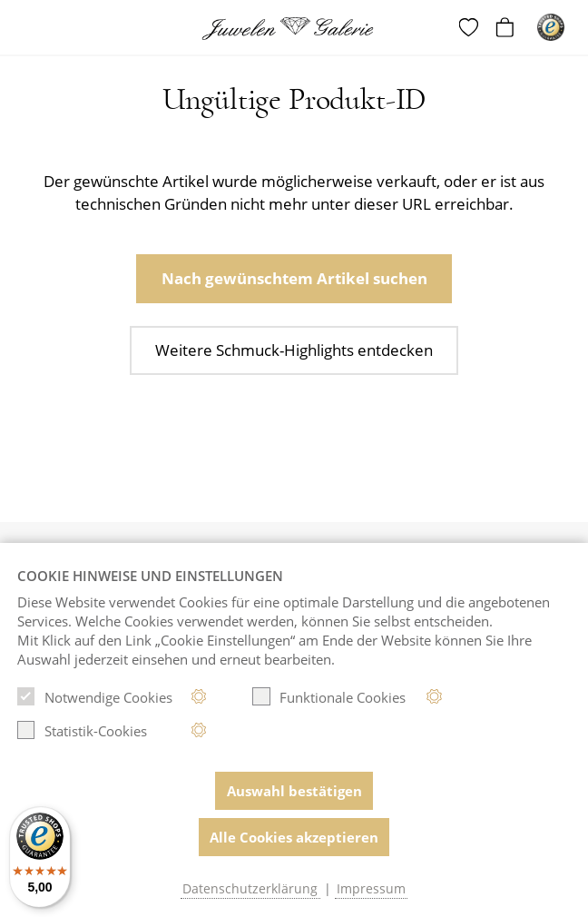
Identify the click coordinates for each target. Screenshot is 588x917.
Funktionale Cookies (329, 696)
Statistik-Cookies (82, 730)
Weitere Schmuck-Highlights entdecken (294, 350)
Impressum (371, 889)
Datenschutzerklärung (250, 889)
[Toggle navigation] (30, 29)
